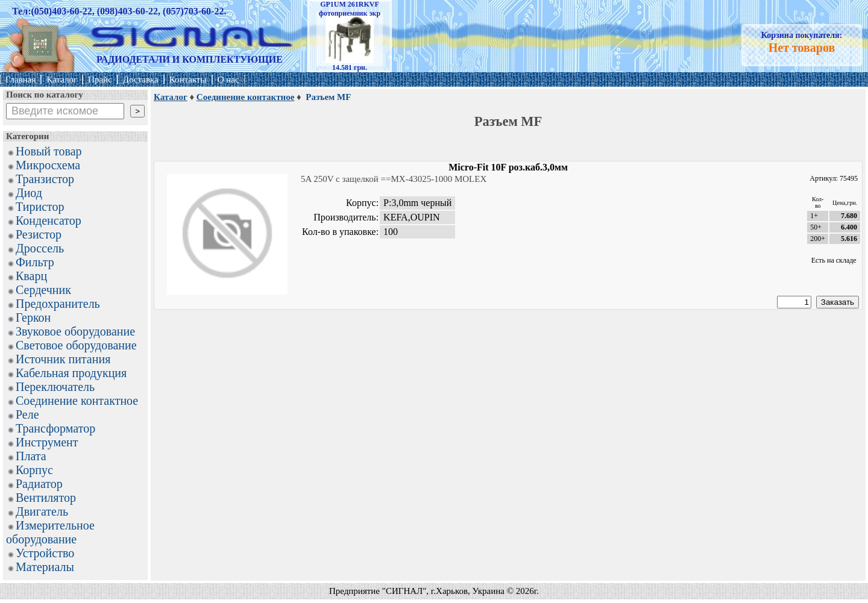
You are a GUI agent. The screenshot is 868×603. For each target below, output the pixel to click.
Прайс (100, 80)
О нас (228, 80)
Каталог (62, 80)
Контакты (188, 80)
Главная (20, 80)
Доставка (141, 80)
